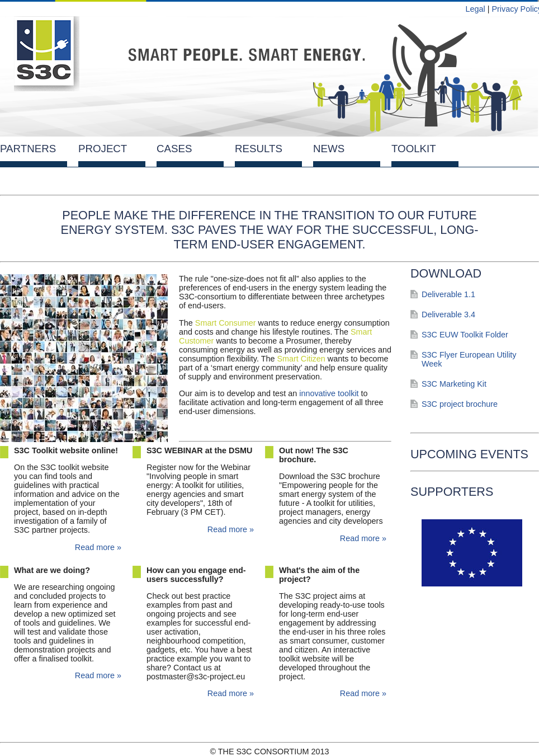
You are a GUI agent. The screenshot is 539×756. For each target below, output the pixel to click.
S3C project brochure (460, 404)
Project (103, 149)
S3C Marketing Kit (454, 384)
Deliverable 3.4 (448, 314)
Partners (28, 149)
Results (259, 149)
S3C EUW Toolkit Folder (465, 335)
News (329, 149)
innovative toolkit (329, 393)
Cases (174, 149)
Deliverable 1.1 (448, 294)
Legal (475, 9)
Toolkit (414, 149)
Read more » (98, 547)
